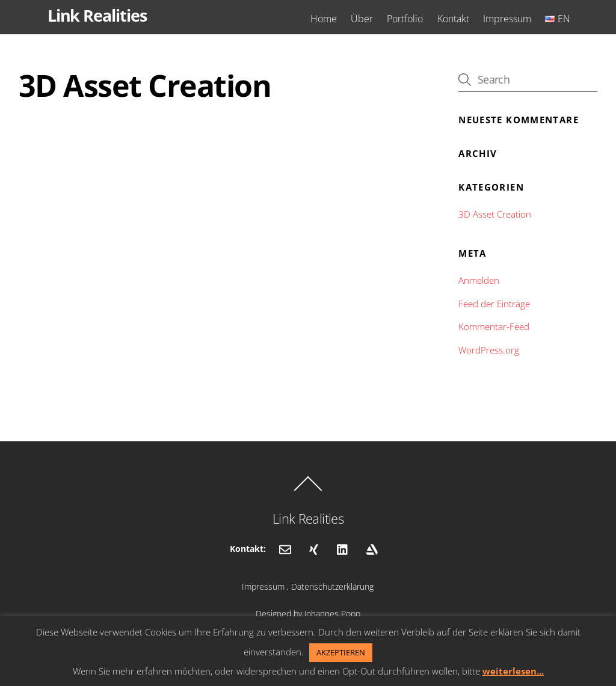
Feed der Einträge (494, 304)
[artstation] (372, 548)
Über (362, 19)
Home (324, 19)
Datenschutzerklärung (332, 586)
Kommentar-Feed (494, 326)
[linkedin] (343, 548)
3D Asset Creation (495, 214)
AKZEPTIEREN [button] (341, 652)
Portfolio (405, 19)
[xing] (314, 548)
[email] (285, 548)
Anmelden (479, 280)
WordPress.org (489, 350)
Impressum (507, 19)
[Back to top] (308, 490)
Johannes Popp (332, 614)
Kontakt (453, 19)
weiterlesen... (513, 671)
